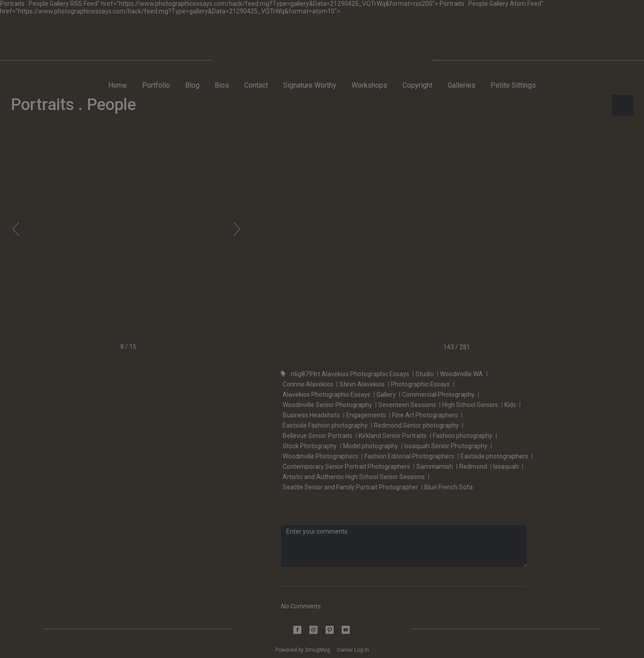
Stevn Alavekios (362, 384)
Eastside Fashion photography (325, 425)
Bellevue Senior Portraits (318, 436)
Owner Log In (353, 650)
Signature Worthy (310, 85)
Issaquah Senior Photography (446, 446)
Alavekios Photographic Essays (326, 395)
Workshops (369, 85)
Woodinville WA (462, 374)
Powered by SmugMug (303, 650)
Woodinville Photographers (320, 456)
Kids (510, 405)
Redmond (473, 467)
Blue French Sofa (449, 487)
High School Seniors (470, 405)
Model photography (371, 446)
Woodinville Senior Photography (327, 405)
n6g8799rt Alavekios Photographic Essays (350, 374)
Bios (222, 85)
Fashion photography (463, 436)
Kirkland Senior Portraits (393, 436)
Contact (256, 85)
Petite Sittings (513, 85)
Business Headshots (311, 415)
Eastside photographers (494, 456)
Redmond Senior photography (416, 425)
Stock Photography (310, 446)
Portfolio (156, 85)
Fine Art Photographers (425, 415)
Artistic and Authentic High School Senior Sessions (354, 477)
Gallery (386, 395)
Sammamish (435, 467)
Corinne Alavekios (308, 384)
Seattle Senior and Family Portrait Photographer (350, 487)
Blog (192, 85)
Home (118, 85)
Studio (425, 374)
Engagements (366, 415)
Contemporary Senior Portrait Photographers (346, 467)
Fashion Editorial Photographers (409, 456)
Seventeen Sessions (407, 405)
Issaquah (506, 467)
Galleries (462, 85)
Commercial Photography (438, 395)
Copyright (417, 85)
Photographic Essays (420, 384)
